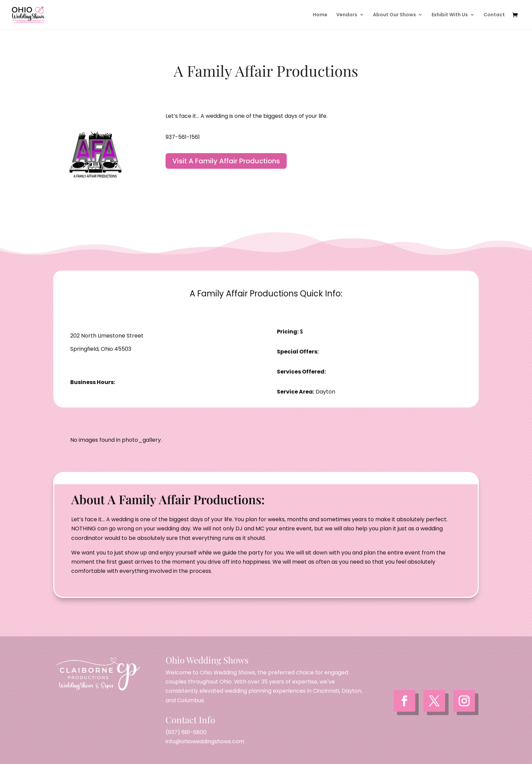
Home (320, 15)
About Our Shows (394, 15)
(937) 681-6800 (186, 732)
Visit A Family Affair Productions (226, 161)
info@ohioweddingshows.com (205, 741)
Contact (494, 15)
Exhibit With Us (450, 15)
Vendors (347, 15)
